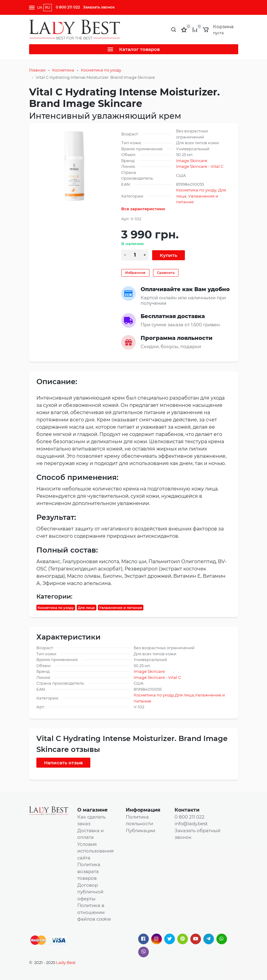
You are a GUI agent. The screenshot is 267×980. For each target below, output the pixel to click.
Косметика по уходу (101, 70)
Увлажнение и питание (121, 607)
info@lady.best (191, 824)
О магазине (92, 810)
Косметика (63, 70)
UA (40, 8)
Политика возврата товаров (89, 871)
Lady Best (66, 962)
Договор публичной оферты (90, 892)
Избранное (135, 273)
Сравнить (166, 273)
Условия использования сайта (95, 851)
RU (47, 8)
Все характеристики (143, 209)
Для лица (86, 607)
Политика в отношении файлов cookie (94, 912)
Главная (37, 70)
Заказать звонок (99, 7)
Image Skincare (192, 161)
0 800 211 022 (68, 7)
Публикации (140, 831)
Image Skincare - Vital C (200, 166)
